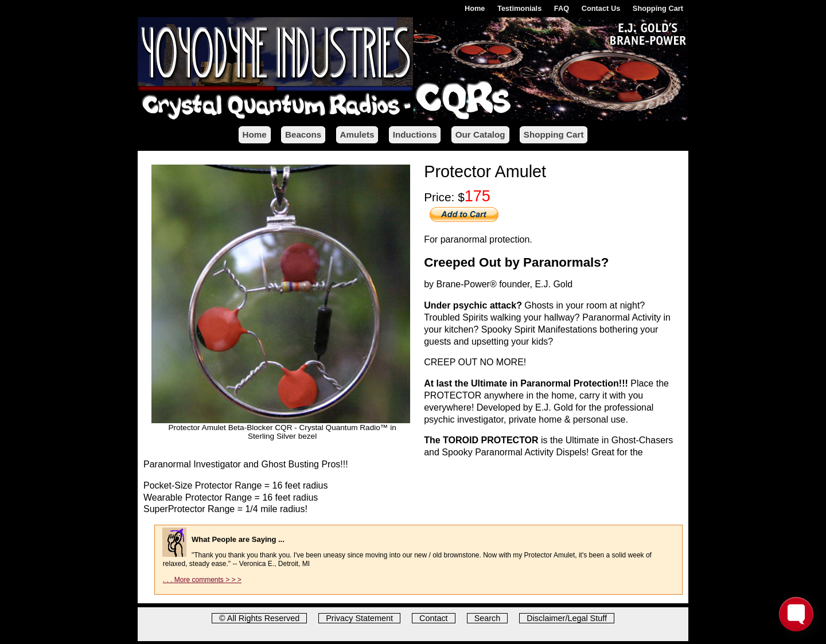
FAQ (562, 8)
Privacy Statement (359, 618)
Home (475, 8)
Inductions (415, 134)
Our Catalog (480, 134)
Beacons (303, 134)
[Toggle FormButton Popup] (796, 614)
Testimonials (519, 8)
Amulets (357, 134)
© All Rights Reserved (259, 618)
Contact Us (601, 8)
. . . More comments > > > (202, 580)
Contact (434, 618)
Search (488, 618)
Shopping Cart (658, 8)
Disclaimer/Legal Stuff (567, 618)
